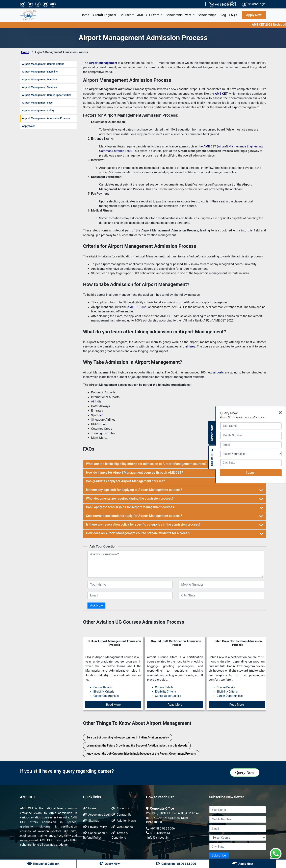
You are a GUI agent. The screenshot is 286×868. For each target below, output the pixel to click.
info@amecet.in (158, 838)
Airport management (103, 63)
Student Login (254, 4)
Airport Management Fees (37, 103)
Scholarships (207, 15)
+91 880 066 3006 (161, 829)
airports (218, 372)
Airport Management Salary (38, 110)
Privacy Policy (95, 827)
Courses (125, 15)
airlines (190, 346)
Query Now (245, 773)
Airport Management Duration (40, 79)
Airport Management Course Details (43, 64)
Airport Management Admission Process (61, 52)
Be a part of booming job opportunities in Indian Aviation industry (128, 737)
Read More (113, 705)
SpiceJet (97, 415)
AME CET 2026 (137, 307)
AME (207, 146)
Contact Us (121, 815)
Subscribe (219, 855)
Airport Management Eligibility (40, 72)
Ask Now (96, 605)
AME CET (221, 94)
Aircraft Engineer (105, 15)
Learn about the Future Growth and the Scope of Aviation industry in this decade (137, 746)
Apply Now (254, 15)
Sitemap (91, 821)
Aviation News (124, 821)
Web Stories (122, 827)
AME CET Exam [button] (149, 15)
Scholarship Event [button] (179, 15)
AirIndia (96, 401)
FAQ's (233, 15)
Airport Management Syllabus (40, 87)
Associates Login (97, 815)
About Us (120, 808)
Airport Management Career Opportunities (47, 95)
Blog (223, 15)
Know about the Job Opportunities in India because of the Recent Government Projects (141, 754)
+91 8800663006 (222, 4)
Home (86, 15)
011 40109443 (158, 833)
